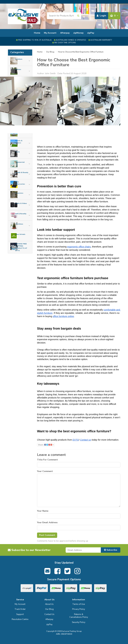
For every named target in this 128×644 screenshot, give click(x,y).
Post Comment (47, 535)
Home (37, 33)
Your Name (43, 511)
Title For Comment (47, 460)
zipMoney (78, 33)
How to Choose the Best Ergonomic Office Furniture (81, 52)
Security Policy (79, 622)
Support (20, 614)
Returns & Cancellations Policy (79, 616)
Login (101, 16)
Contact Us (49, 614)
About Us (49, 604)
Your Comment (45, 471)
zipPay (91, 33)
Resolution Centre (20, 619)
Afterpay (65, 33)
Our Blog (50, 52)
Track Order (20, 609)
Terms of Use (79, 604)
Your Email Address (47, 522)
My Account (50, 33)
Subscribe (111, 550)
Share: (46, 445)
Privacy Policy (79, 609)
